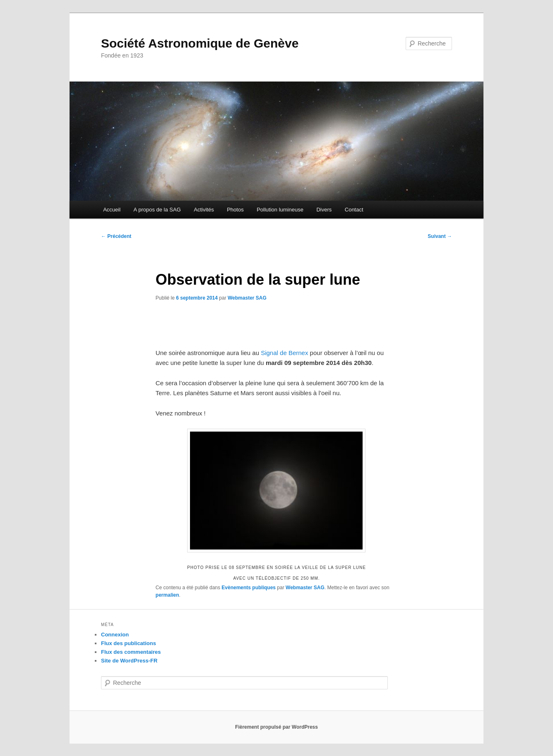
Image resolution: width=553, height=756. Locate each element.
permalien (167, 595)
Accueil (112, 210)
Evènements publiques (249, 588)
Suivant (440, 236)
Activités (204, 210)
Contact (354, 210)
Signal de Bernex (284, 353)
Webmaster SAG (247, 298)
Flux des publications (129, 643)
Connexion (115, 635)
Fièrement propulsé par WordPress (276, 727)
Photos (235, 210)
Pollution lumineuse (280, 210)
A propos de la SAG (157, 210)
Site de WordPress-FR (129, 661)
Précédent (116, 236)
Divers (324, 210)
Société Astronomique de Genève (200, 43)
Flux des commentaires (131, 652)
